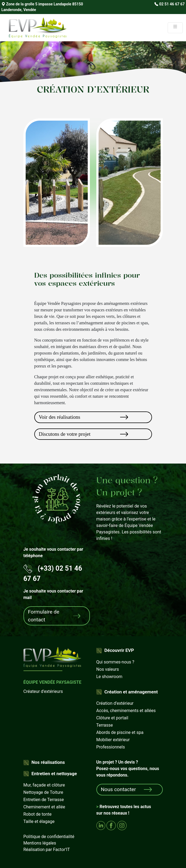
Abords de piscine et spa (120, 732)
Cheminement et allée (44, 807)
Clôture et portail (112, 718)
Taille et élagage (39, 821)
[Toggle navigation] (175, 28)
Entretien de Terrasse (44, 800)
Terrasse (105, 725)
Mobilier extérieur (113, 740)
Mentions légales (40, 843)
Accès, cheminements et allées (126, 711)
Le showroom (109, 677)
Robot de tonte (38, 814)
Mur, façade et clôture (44, 785)
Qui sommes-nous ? (115, 662)
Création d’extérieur (115, 703)
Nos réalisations (48, 762)
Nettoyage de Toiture (43, 792)
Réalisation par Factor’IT (47, 850)
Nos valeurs (108, 669)
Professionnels (111, 747)
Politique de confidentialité (49, 837)
